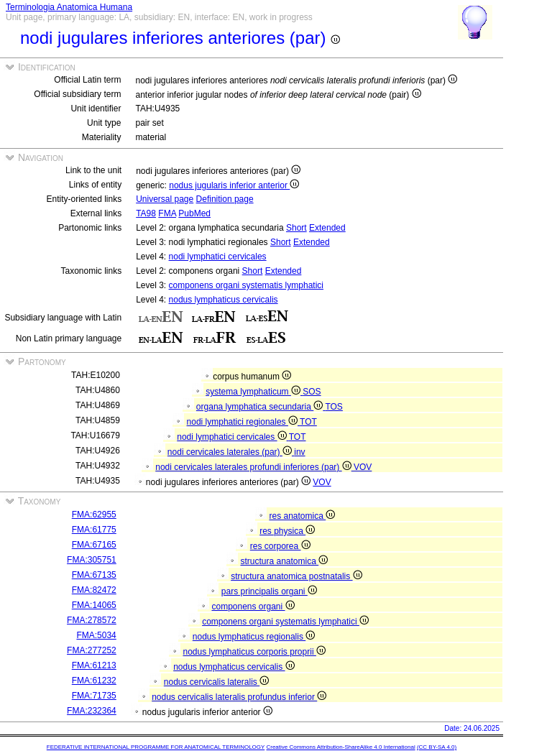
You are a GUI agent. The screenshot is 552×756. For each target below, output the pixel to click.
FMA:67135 (94, 575)
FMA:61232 (94, 681)
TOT (308, 422)
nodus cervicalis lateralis (216, 682)
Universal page (165, 199)
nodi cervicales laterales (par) (231, 452)
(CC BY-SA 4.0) (437, 747)
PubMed (194, 213)
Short (296, 228)
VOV (363, 467)
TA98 (146, 213)
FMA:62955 (94, 515)
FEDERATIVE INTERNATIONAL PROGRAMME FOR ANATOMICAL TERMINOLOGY (156, 747)
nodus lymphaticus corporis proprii (254, 652)
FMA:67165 (94, 545)
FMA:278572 (92, 620)
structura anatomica (284, 561)
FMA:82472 (94, 590)
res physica (287, 531)
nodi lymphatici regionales (244, 422)
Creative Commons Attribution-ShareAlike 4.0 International (340, 747)
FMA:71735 (94, 696)
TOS (333, 407)
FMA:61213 (94, 665)
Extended (327, 228)
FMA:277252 (92, 650)
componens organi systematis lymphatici (246, 285)
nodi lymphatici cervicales (218, 257)
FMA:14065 (94, 605)
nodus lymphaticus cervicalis (224, 300)
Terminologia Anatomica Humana (69, 7)
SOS (312, 392)
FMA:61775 (94, 530)
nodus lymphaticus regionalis (254, 637)
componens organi (253, 607)
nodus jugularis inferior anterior (234, 185)
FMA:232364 (92, 711)
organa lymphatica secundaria (261, 407)
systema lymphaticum (254, 392)
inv (299, 452)
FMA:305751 (92, 560)
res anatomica (302, 516)
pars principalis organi (269, 591)
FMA (167, 213)
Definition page (225, 199)
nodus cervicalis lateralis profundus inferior (239, 697)
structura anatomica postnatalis (296, 576)
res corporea (280, 546)
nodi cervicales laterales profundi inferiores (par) (254, 467)
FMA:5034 (96, 635)
